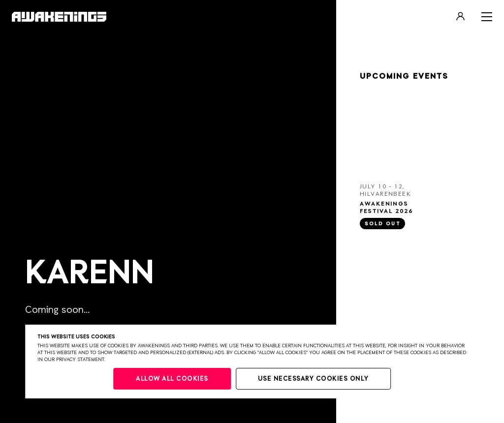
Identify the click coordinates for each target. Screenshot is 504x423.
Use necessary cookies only (313, 379)
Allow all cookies (172, 379)
